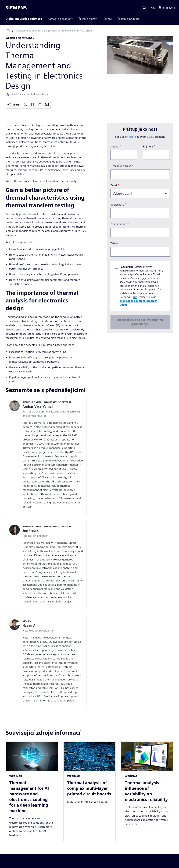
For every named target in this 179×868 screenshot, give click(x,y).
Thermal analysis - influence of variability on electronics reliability (146, 791)
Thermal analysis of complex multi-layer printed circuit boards (89, 788)
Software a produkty (60, 19)
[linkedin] (40, 105)
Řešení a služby (88, 19)
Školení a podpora (129, 19)
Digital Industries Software (24, 19)
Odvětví (107, 19)
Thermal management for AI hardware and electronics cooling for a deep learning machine (29, 797)
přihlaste (130, 137)
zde (135, 297)
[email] (47, 105)
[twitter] (25, 105)
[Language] (152, 8)
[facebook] (33, 105)
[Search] (144, 8)
